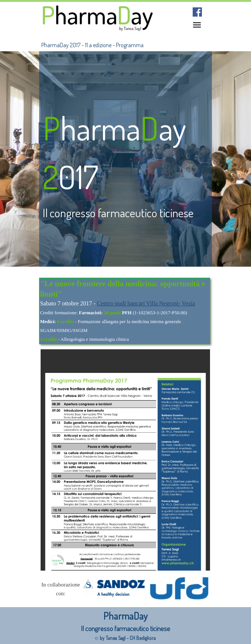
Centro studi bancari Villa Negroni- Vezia (146, 303)
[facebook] (197, 12)
